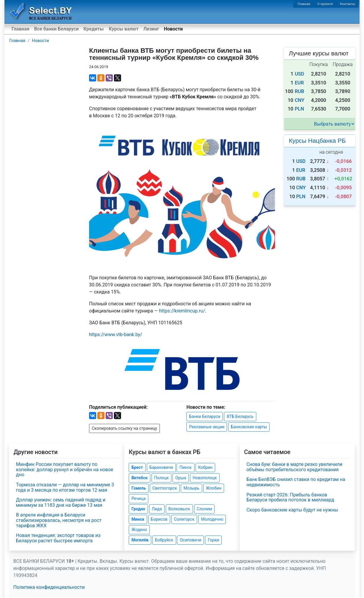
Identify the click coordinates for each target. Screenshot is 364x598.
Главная (304, 4)
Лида (157, 509)
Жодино (139, 530)
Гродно (138, 509)
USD (299, 74)
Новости (173, 29)
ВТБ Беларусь (240, 416)
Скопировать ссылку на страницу (124, 428)
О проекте (325, 4)
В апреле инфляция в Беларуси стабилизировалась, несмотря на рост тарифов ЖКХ (59, 520)
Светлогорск (165, 488)
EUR (299, 83)
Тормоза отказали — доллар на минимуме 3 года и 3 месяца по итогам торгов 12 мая (65, 487)
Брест (137, 467)
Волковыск (179, 509)
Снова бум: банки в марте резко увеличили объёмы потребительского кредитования (294, 467)
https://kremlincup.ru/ (182, 311)
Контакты (348, 4)
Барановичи (161, 467)
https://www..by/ (116, 335)
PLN (299, 109)
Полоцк (162, 478)
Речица (138, 498)
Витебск (139, 478)
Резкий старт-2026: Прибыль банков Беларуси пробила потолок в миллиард (290, 497)
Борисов (159, 519)
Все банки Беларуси (56, 29)
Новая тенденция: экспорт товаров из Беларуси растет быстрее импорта (58, 538)
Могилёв (140, 540)
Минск (138, 519)
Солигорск (184, 519)
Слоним (204, 509)
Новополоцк (205, 478)
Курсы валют (124, 29)
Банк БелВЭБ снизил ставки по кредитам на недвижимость (296, 482)
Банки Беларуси (205, 416)
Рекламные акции (207, 427)
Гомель (139, 488)
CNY (300, 100)
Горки (213, 540)
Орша (181, 478)
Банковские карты (249, 427)
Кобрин (205, 467)
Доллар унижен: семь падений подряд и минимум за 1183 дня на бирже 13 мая (61, 502)
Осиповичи (190, 540)
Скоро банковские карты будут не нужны (292, 510)
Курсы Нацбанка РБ (317, 141)
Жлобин (214, 488)
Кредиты (94, 29)
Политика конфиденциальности (49, 587)
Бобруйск (164, 540)
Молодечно (212, 519)
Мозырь (191, 488)
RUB (299, 91)
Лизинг (151, 29)
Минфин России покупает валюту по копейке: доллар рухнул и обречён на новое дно (65, 469)
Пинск (185, 467)
